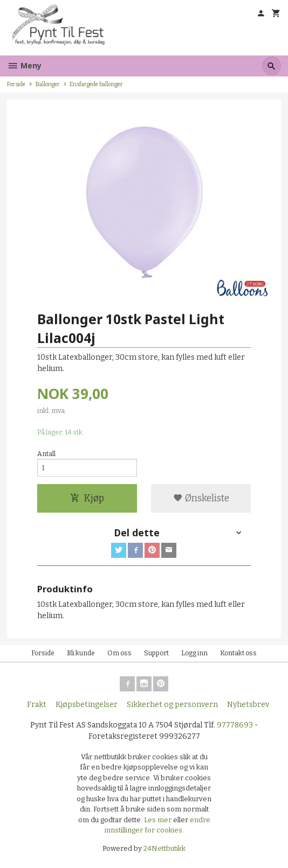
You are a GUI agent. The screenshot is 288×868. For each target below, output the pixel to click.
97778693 (235, 725)
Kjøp (87, 498)
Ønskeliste (201, 498)
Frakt (37, 705)
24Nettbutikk (164, 848)
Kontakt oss (238, 653)
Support (156, 653)
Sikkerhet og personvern (172, 705)
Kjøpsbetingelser (87, 705)
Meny (24, 65)
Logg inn (194, 653)
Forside (16, 84)
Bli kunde (81, 653)
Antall (46, 454)
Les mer (159, 820)
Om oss (119, 653)
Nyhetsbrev (248, 705)
